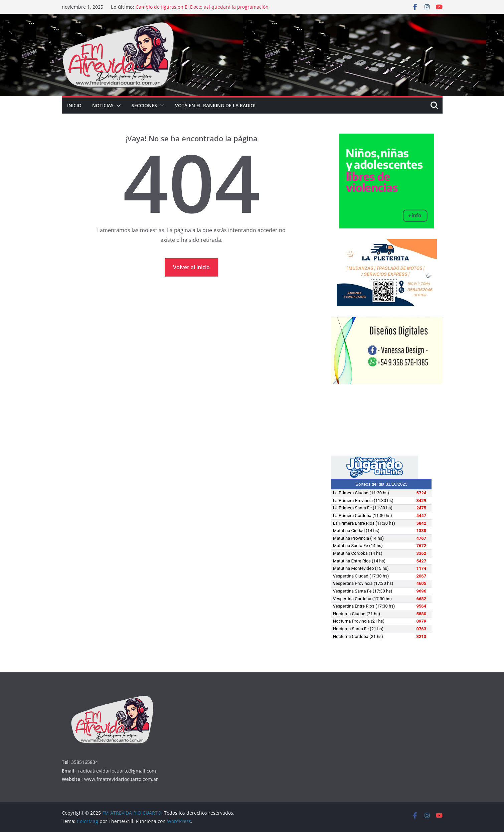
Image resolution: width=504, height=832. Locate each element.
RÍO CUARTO (387, 420)
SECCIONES (144, 105)
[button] (117, 106)
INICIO (74, 105)
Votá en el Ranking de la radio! (215, 105)
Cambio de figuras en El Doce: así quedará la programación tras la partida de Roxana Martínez (202, 10)
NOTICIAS (103, 105)
